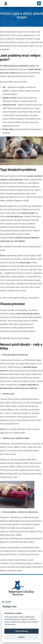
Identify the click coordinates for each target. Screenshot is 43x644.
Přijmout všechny (22, 631)
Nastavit (22, 637)
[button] (39, 4)
